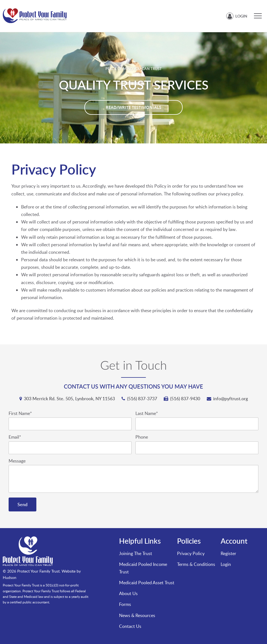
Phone (142, 437)
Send (22, 504)
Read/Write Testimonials (133, 107)
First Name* (20, 413)
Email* (15, 437)
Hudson (10, 577)
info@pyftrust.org (231, 399)
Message (17, 461)
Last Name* (147, 413)
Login (241, 16)
